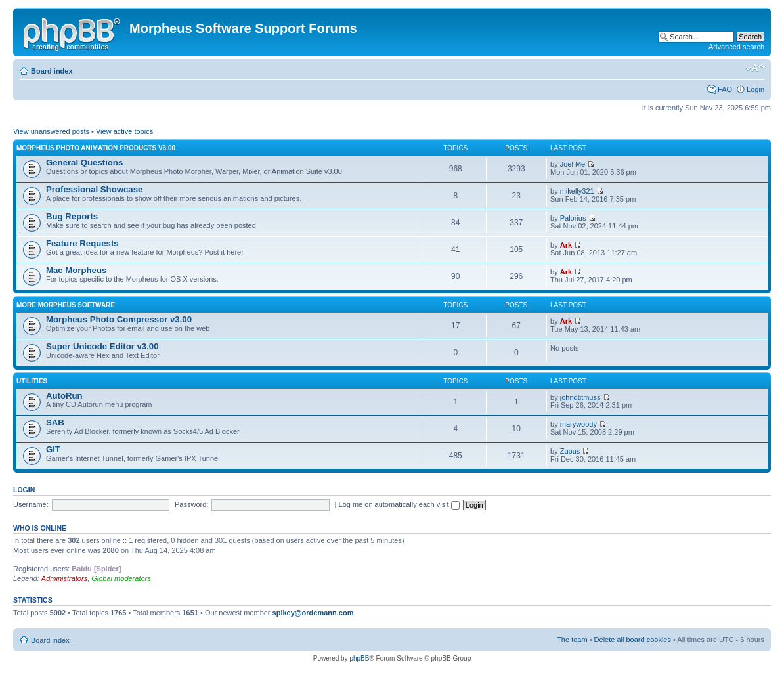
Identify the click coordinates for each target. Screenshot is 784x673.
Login (755, 89)
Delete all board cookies (633, 640)
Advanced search (736, 47)
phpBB (359, 658)
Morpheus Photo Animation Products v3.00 (96, 148)
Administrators (64, 578)
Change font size (755, 68)
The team (572, 640)
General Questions (84, 163)
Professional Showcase (94, 189)
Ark (566, 245)
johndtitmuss (580, 397)
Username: (31, 504)
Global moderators (121, 578)
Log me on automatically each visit (399, 504)
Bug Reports (72, 216)
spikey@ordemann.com (313, 613)
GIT (53, 449)
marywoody (578, 424)
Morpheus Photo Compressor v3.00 (119, 319)
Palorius (573, 218)
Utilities (32, 381)
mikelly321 (577, 191)
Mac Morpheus (76, 270)
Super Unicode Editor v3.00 (102, 346)
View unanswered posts (51, 131)
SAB (55, 423)
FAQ (725, 89)
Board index (52, 71)
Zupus (570, 451)
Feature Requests (82, 243)
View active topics (124, 131)
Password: (191, 504)
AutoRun (64, 396)
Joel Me (573, 164)
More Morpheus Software (66, 305)
